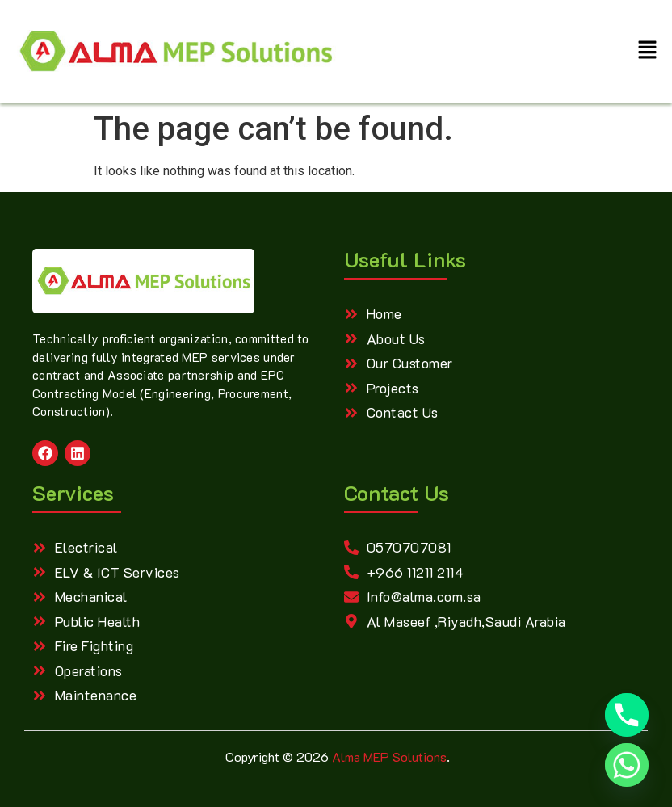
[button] (648, 52)
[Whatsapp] (627, 765)
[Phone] (627, 715)
